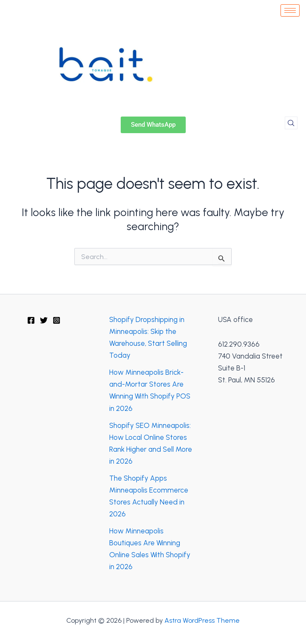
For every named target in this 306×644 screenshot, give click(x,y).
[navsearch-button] (291, 123)
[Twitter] (44, 320)
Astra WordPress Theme (202, 620)
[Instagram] (57, 320)
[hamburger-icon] (290, 10)
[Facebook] (31, 320)
